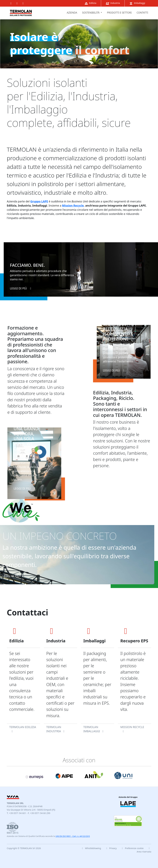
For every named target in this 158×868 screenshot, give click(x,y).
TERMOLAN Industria (56, 729)
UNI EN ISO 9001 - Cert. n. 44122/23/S (73, 836)
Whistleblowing (91, 848)
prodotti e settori (119, 13)
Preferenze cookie (133, 848)
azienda (72, 13)
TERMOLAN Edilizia (23, 729)
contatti (142, 13)
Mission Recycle (73, 205)
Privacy (111, 848)
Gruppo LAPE (39, 201)
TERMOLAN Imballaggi (94, 729)
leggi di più (21, 288)
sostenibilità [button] (91, 13)
